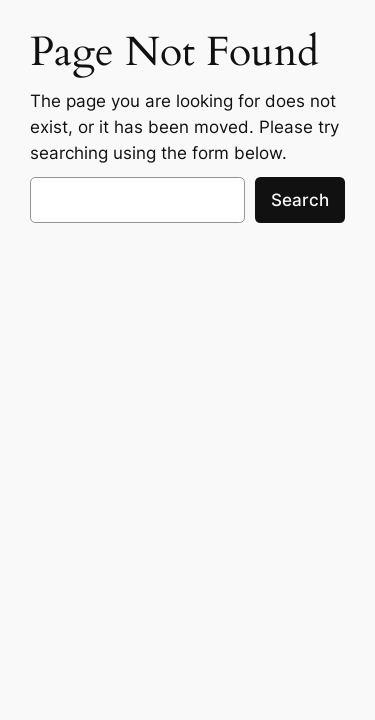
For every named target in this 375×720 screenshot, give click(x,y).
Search (300, 200)
